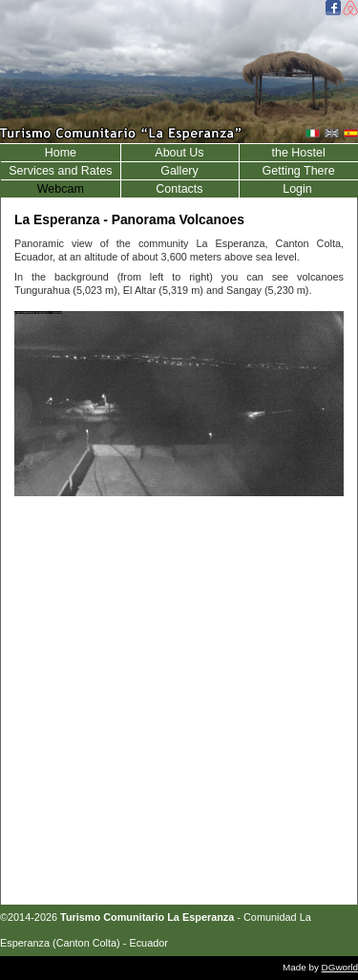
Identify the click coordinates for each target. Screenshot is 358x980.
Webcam (61, 189)
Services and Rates (60, 171)
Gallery (179, 171)
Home (61, 153)
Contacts (179, 189)
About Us (179, 153)
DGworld (340, 967)
